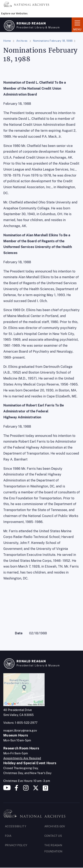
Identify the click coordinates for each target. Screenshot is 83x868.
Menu (77, 24)
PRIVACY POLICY (16, 845)
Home (7, 41)
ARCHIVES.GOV (55, 826)
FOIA (8, 836)
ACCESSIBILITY (16, 826)
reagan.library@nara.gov (20, 731)
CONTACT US (53, 836)
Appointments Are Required (22, 758)
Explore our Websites (14, 13)
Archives (22, 41)
